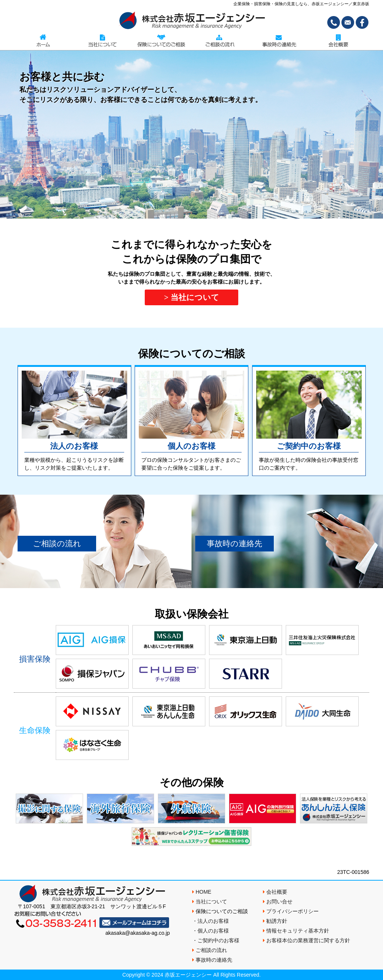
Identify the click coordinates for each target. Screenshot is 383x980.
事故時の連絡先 (279, 41)
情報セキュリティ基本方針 (296, 931)
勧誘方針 (275, 921)
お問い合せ (278, 902)
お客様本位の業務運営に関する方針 (307, 940)
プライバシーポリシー (291, 911)
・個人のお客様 (211, 931)
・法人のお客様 (211, 921)
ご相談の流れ (220, 41)
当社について (102, 41)
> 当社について (191, 297)
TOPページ (43, 41)
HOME (202, 892)
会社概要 (338, 41)
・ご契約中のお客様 (216, 940)
